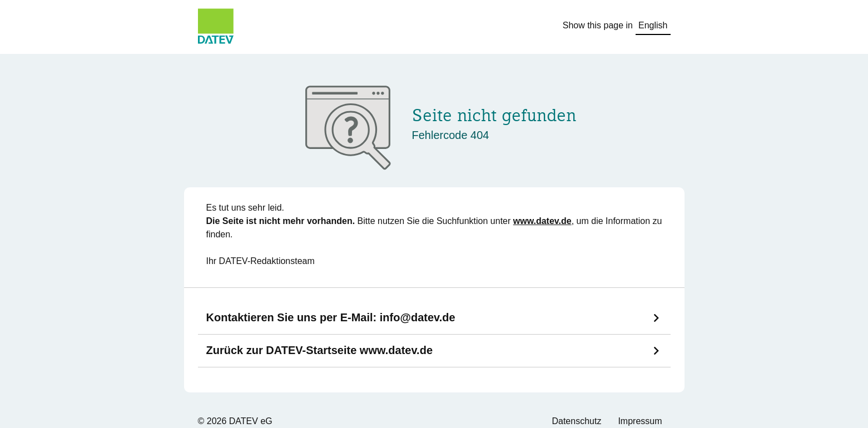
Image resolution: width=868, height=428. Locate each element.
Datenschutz (576, 421)
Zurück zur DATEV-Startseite (320, 350)
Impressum (640, 421)
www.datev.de (542, 221)
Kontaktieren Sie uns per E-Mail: (331, 317)
